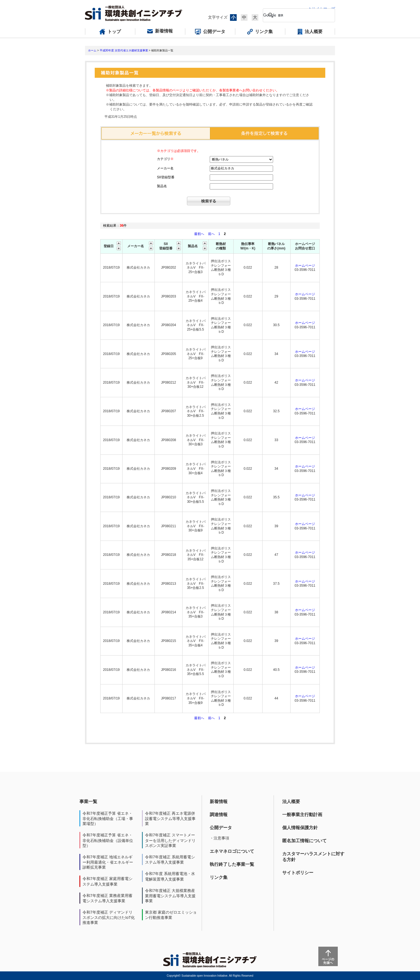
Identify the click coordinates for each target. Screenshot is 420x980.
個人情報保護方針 (300, 828)
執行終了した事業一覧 (232, 864)
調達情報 (219, 815)
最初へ (200, 234)
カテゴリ (165, 159)
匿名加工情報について (304, 841)
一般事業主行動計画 (302, 815)
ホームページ (305, 266)
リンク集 (219, 877)
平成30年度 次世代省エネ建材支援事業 (124, 50)
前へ (212, 234)
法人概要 (291, 802)
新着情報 (219, 802)
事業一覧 (88, 802)
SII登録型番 (166, 177)
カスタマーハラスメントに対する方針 (313, 857)
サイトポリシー (298, 873)
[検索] (294, 15)
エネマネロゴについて (232, 851)
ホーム (92, 50)
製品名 (162, 186)
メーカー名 (165, 168)
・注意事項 (219, 838)
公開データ (221, 828)
